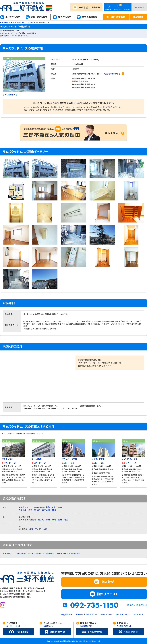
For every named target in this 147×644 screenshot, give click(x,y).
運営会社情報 (67, 615)
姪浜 (66, 520)
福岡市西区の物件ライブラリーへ (48, 507)
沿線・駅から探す (39, 17)
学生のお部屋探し (91, 17)
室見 (60, 520)
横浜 (54, 510)
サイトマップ (139, 7)
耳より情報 (138, 17)
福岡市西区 (24, 507)
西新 (48, 520)
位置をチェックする (112, 74)
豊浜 (30, 510)
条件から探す (65, 17)
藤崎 (54, 520)
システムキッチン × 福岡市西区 (42, 553)
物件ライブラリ (92, 615)
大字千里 (23, 510)
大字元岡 (46, 510)
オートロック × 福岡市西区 (14, 553)
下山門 (38, 529)
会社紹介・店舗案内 (116, 17)
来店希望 (89, 7)
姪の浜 (37, 510)
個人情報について (123, 615)
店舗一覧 (79, 615)
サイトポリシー (107, 615)
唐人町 (41, 520)
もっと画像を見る (10, 95)
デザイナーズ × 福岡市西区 (69, 553)
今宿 (45, 529)
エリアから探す (13, 17)
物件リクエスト (108, 594)
